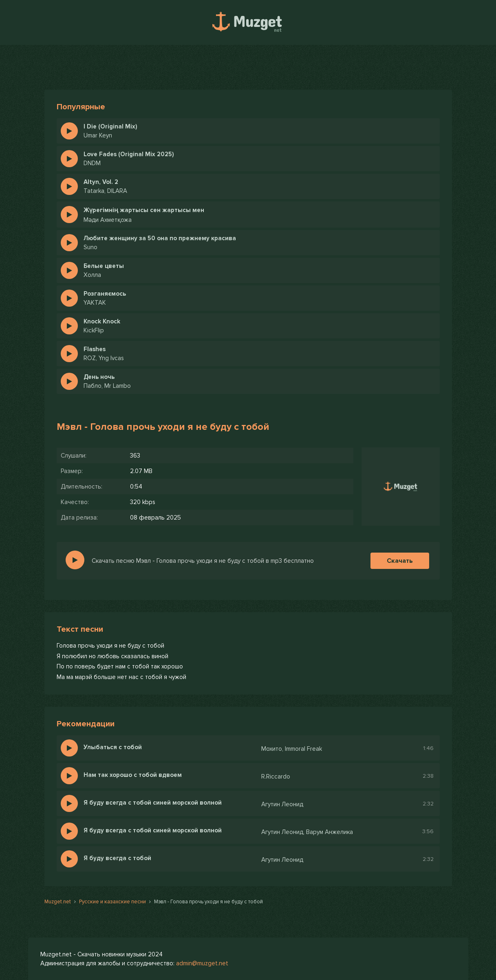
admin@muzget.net (202, 963)
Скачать (400, 561)
